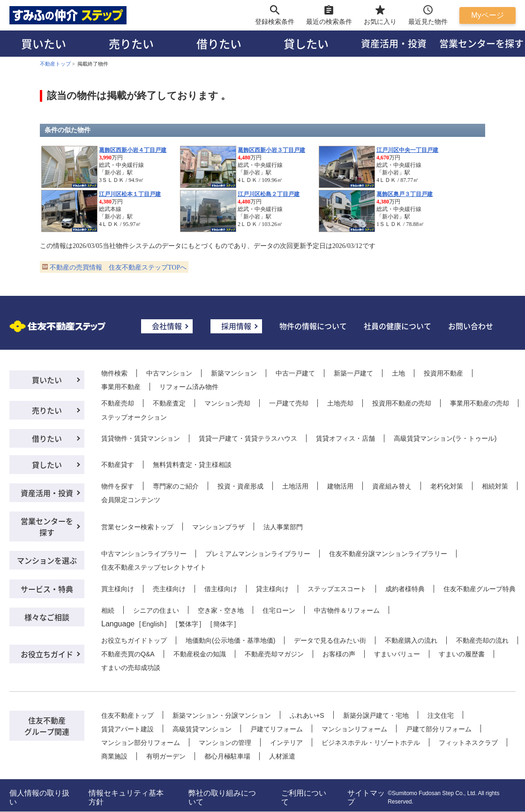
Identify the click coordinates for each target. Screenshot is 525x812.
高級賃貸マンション (202, 729)
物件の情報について (313, 326)
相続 (108, 610)
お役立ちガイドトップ (134, 640)
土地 (398, 373)
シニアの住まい (156, 610)
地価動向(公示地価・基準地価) (230, 640)
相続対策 (495, 486)
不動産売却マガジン (274, 654)
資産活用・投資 (394, 43)
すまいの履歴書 (462, 654)
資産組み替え (392, 486)
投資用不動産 (443, 373)
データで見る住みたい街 (330, 640)
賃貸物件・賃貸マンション (141, 438)
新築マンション (234, 373)
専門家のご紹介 (176, 486)
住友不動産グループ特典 (480, 589)
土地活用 (295, 486)
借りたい (219, 43)
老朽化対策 (447, 486)
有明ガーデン (166, 756)
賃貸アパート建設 (127, 729)
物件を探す (118, 486)
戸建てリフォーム (277, 729)
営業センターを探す (47, 526)
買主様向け (118, 589)
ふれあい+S (307, 715)
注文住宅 (441, 715)
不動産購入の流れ (411, 640)
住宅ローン (279, 610)
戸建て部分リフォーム (439, 729)
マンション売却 (227, 403)
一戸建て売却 (289, 403)
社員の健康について (397, 326)
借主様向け (221, 589)
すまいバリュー (397, 654)
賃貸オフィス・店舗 (345, 438)
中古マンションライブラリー (144, 554)
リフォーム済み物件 (189, 387)
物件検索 (114, 373)
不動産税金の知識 (200, 654)
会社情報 (167, 326)
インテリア (286, 743)
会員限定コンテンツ (131, 500)
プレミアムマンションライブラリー (258, 554)
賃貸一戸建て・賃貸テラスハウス (248, 438)
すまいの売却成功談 (131, 668)
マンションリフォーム (354, 729)
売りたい (131, 43)
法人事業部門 (283, 527)
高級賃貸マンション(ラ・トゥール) (445, 438)
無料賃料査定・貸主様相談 (192, 465)
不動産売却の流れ (482, 640)
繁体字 (188, 624)
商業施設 (114, 756)
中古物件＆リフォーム (347, 610)
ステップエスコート (337, 589)
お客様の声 (339, 654)
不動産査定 (169, 403)
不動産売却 (118, 403)
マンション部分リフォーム (141, 743)
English (153, 624)
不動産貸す (118, 465)
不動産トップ (55, 64)
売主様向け (169, 589)
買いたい (44, 43)
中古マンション (169, 373)
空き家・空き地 (221, 610)
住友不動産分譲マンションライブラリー (388, 554)
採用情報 (236, 326)
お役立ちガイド (47, 654)
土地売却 (340, 403)
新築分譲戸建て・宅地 (376, 715)
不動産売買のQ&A (128, 654)
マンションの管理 (225, 743)
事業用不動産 (121, 387)
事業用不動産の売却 (480, 403)
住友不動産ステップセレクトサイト (154, 567)
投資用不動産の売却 (402, 403)
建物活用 (340, 486)
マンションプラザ (218, 527)
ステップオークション (134, 417)
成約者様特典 (405, 589)
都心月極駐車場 (227, 756)
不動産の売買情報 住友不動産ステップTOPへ (118, 267)
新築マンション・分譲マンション (222, 715)
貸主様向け (272, 589)
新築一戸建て (353, 373)
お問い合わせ (471, 326)
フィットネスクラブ (468, 743)
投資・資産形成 (240, 486)
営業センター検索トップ (137, 527)
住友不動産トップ (127, 715)
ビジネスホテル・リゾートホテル (371, 743)
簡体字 (223, 624)
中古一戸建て (295, 373)
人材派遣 (282, 756)
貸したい (306, 43)
